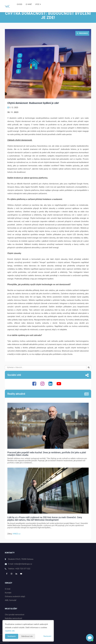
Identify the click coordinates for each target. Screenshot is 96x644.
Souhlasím (12, 636)
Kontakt (8, 593)
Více (38, 4)
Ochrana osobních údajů (15, 596)
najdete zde (10, 631)
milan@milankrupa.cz (23, 564)
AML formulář (11, 600)
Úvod (20, 4)
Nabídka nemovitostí (13, 618)
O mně (29, 4)
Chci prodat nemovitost (15, 615)
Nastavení (47, 636)
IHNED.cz (16, 534)
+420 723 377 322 (23, 569)
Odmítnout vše (27, 636)
